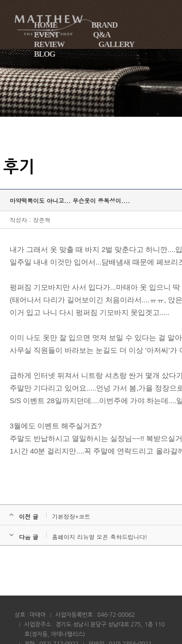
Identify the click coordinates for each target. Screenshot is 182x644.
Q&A (102, 35)
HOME (46, 25)
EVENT (47, 35)
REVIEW (49, 44)
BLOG (45, 54)
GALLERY (116, 44)
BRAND (104, 25)
